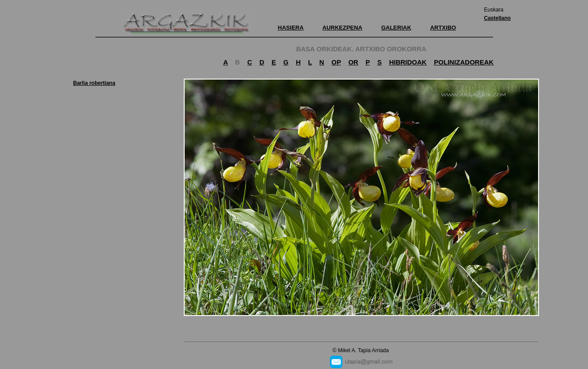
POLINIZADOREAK (464, 62)
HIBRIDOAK (408, 62)
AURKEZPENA (342, 28)
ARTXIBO (443, 28)
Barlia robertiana (94, 83)
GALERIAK (396, 28)
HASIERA (291, 28)
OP (336, 62)
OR (353, 62)
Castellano (498, 18)
